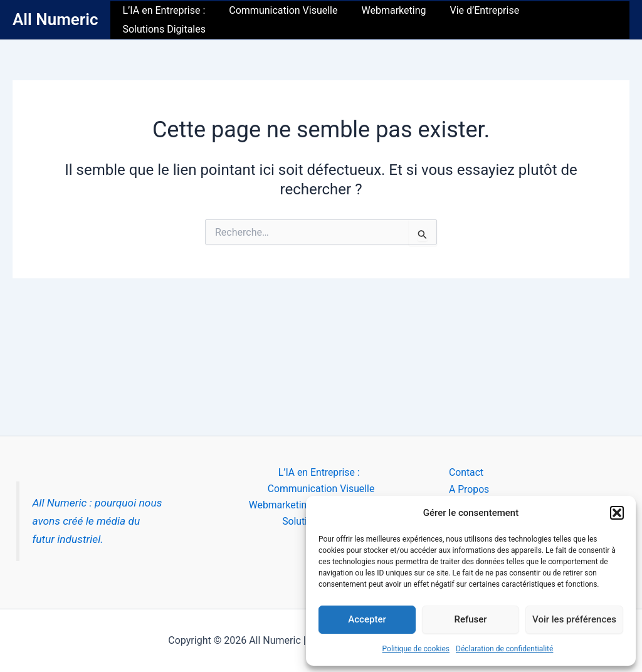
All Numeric (55, 19)
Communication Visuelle (288, 20)
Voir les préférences (574, 619)
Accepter (367, 619)
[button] (617, 513)
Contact (466, 472)
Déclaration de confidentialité (504, 649)
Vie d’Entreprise (482, 20)
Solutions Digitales (578, 20)
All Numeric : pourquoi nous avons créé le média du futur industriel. (98, 521)
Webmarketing (395, 20)
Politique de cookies (416, 649)
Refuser (470, 619)
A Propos (469, 489)
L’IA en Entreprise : (172, 20)
